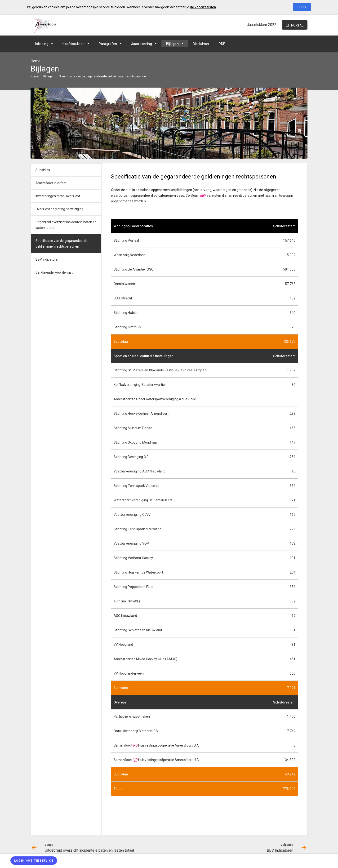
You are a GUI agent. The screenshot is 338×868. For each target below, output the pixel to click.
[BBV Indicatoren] (291, 44)
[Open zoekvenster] (302, 44)
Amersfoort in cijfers (51, 183)
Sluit (302, 7)
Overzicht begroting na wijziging (59, 209)
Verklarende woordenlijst (54, 272)
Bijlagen (172, 44)
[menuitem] (44, 44)
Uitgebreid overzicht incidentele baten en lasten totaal (66, 225)
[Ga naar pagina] (279, 44)
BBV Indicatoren (47, 259)
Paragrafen (108, 44)
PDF (222, 44)
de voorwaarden (203, 7)
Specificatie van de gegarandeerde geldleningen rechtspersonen (103, 76)
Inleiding (42, 44)
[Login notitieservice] (34, 861)
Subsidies (43, 170)
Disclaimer (201, 44)
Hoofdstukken (73, 44)
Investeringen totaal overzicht (58, 196)
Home (35, 76)
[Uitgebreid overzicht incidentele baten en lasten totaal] (267, 44)
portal (297, 25)
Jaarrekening (142, 44)
